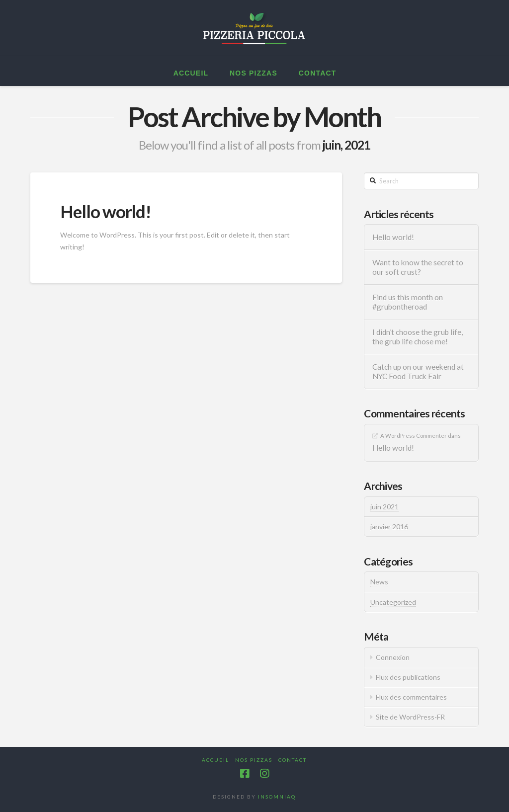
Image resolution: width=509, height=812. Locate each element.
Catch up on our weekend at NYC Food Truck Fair (418, 371)
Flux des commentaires (411, 697)
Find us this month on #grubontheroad (408, 302)
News (379, 582)
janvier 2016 (389, 527)
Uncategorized (393, 602)
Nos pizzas (254, 760)
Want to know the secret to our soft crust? (418, 267)
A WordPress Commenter (414, 436)
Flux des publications (408, 677)
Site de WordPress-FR (410, 717)
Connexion (393, 657)
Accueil (215, 760)
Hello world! (105, 211)
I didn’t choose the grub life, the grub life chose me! (418, 337)
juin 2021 (384, 507)
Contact (293, 760)
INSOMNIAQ (277, 797)
